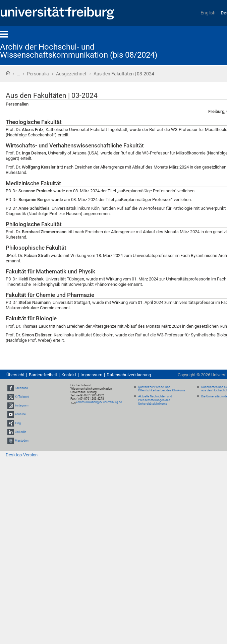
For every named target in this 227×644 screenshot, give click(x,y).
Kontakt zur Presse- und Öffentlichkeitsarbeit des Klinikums (162, 389)
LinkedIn (20, 432)
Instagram (22, 405)
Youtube (20, 414)
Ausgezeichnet (71, 74)
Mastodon (22, 441)
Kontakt (69, 375)
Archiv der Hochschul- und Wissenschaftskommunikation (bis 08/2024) (79, 51)
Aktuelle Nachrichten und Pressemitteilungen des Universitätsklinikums (155, 400)
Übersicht (15, 375)
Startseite (8, 73)
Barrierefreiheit (43, 375)
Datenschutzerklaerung (129, 375)
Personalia (38, 74)
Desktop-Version (22, 455)
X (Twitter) (22, 397)
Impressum (91, 375)
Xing (18, 423)
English (208, 13)
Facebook (21, 388)
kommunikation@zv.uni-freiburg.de (99, 402)
